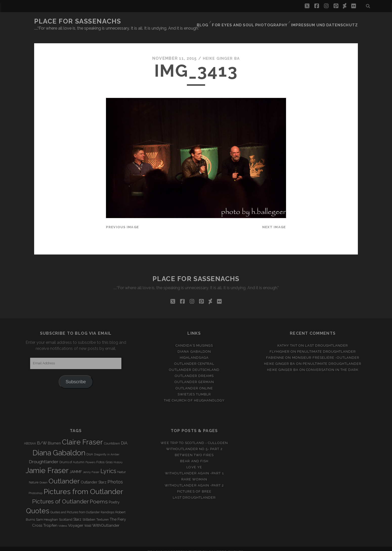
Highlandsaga (194, 351)
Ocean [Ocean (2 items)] (43, 476)
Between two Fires (194, 448)
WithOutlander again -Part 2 (194, 479)
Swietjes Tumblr (194, 387)
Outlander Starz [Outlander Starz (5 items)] (94, 476)
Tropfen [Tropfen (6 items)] (50, 519)
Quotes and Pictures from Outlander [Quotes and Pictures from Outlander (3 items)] (75, 506)
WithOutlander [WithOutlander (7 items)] (106, 518)
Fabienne (275, 351)
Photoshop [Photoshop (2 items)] (36, 486)
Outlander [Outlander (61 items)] (64, 474)
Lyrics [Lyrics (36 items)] (108, 464)
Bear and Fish (194, 454)
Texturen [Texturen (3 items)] (103, 513)
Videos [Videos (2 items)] (63, 519)
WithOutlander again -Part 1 (194, 467)
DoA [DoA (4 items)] (90, 447)
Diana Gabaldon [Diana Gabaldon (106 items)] (59, 446)
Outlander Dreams (194, 369)
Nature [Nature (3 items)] (34, 476)
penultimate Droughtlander (326, 345)
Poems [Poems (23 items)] (99, 495)
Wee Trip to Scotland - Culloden (194, 436)
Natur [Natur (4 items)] (122, 465)
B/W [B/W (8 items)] (42, 436)
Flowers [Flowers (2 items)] (90, 456)
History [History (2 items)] (118, 456)
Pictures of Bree (194, 485)
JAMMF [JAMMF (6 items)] (76, 465)
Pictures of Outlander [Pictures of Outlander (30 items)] (60, 495)
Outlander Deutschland (194, 363)
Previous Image (122, 220)
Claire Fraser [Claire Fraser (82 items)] (82, 435)
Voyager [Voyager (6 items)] (76, 519)
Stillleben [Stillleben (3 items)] (89, 513)
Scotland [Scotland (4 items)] (66, 513)
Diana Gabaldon (194, 345)
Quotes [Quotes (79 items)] (38, 504)
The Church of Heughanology (194, 394)
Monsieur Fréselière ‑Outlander (326, 351)
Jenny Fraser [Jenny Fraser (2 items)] (91, 465)
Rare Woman (194, 473)
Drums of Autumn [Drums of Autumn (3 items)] (72, 456)
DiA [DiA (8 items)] (124, 436)
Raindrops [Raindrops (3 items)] (107, 506)
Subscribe (76, 375)
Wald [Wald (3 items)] (88, 519)
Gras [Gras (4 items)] (109, 455)
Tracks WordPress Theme (175, 545)
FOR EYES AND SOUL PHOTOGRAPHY (257, 21)
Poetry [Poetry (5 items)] (114, 496)
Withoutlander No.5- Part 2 (194, 442)
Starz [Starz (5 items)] (77, 513)
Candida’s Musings (194, 339)
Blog (212, 21)
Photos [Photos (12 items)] (115, 475)
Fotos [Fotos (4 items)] (100, 455)
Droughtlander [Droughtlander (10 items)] (44, 455)
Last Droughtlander (326, 339)
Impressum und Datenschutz (328, 21)
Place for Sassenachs (78, 21)
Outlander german (194, 375)
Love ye (194, 461)
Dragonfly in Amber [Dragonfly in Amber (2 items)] (107, 448)
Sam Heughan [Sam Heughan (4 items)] (47, 513)
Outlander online (194, 381)
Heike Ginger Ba (221, 52)
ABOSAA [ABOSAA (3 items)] (30, 437)
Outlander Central (194, 357)
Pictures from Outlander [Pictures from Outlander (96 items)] (83, 485)
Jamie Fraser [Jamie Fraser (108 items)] (47, 464)
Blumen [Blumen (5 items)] (54, 436)
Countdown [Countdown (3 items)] (112, 437)
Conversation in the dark (332, 363)
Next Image (274, 220)
